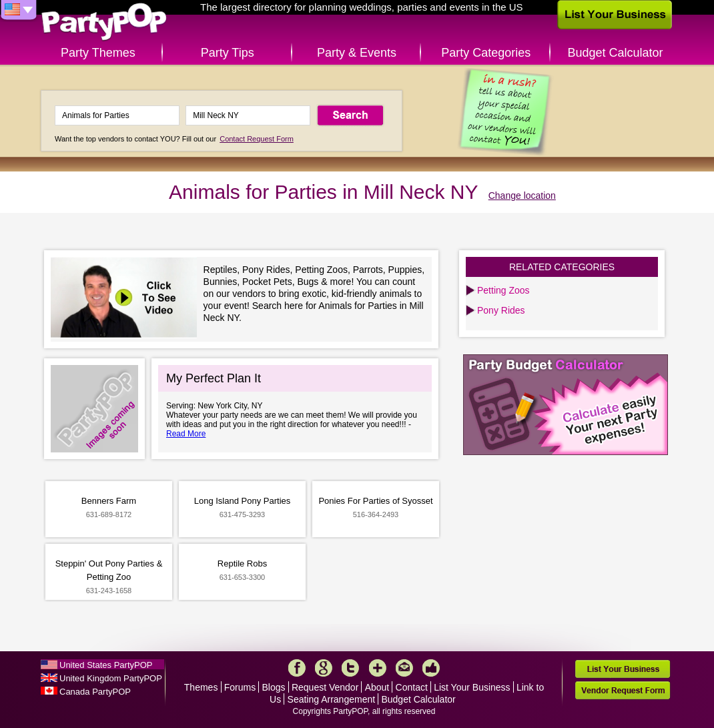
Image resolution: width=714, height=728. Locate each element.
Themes (201, 687)
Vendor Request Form (623, 690)
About (377, 687)
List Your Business (472, 687)
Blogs (274, 687)
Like (431, 668)
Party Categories (486, 53)
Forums (240, 687)
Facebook (297, 668)
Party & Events (357, 53)
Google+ (324, 668)
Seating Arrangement (332, 699)
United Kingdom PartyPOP (111, 678)
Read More (186, 434)
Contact (412, 687)
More (378, 668)
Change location (522, 196)
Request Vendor (325, 687)
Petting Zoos (503, 290)
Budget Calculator (616, 53)
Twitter (350, 668)
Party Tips (228, 53)
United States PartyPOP (106, 665)
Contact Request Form (257, 139)
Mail (404, 668)
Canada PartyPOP (95, 692)
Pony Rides (501, 310)
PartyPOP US (104, 22)
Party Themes (98, 53)
